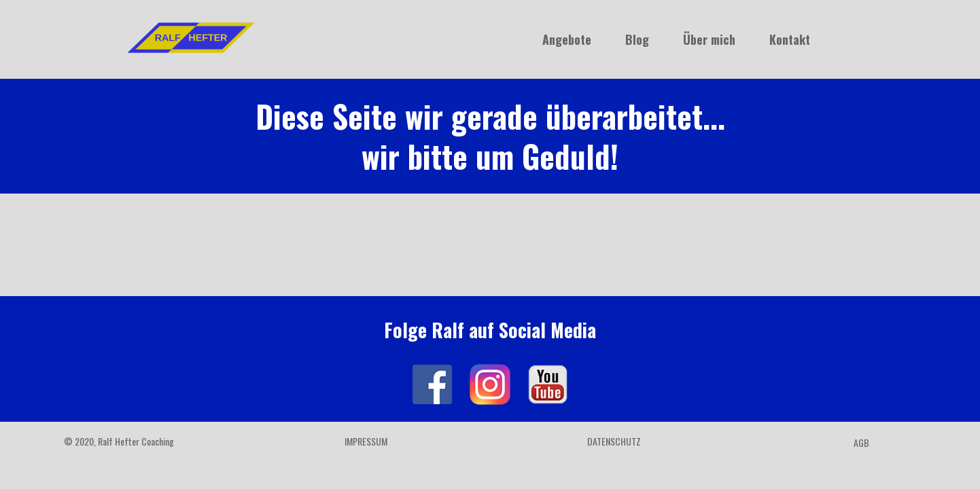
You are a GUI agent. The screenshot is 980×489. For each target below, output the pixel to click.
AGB (861, 442)
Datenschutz (614, 441)
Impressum (366, 441)
